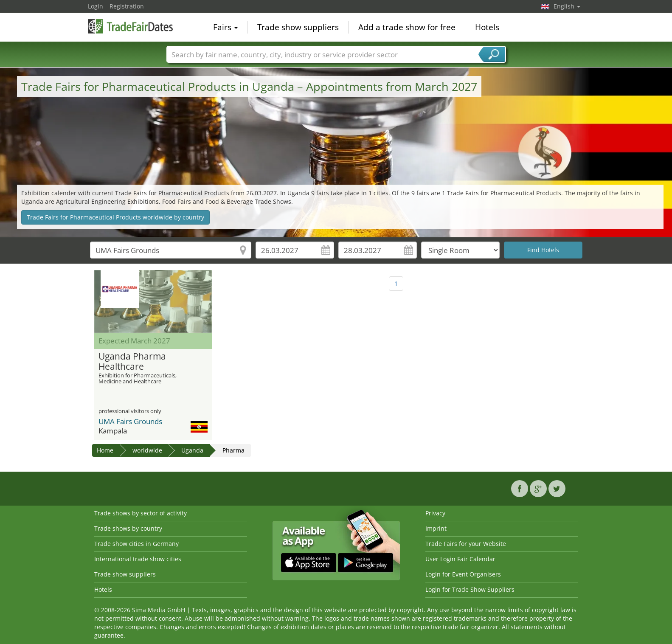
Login (96, 6)
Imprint (436, 528)
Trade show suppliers (298, 27)
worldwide (147, 450)
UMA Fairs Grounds (130, 421)
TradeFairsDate (130, 26)
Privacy (435, 513)
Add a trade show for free (407, 27)
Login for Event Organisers (463, 574)
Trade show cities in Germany (136, 544)
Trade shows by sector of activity (141, 513)
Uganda (192, 450)
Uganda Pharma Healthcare (132, 362)
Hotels (487, 27)
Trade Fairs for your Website (466, 544)
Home (105, 450)
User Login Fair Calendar (460, 559)
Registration (127, 6)
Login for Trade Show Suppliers (470, 589)
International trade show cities (138, 559)
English (567, 6)
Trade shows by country (128, 528)
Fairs (225, 27)
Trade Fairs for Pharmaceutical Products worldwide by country (115, 217)
